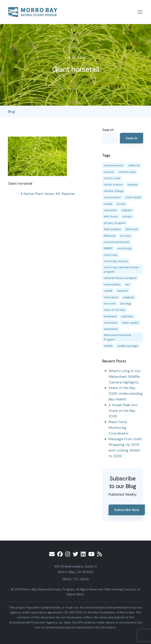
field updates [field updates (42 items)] (112, 229)
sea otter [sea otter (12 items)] (110, 303)
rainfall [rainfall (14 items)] (108, 291)
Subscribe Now (127, 510)
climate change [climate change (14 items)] (114, 191)
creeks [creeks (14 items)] (108, 204)
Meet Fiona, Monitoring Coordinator (119, 428)
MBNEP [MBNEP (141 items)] (108, 248)
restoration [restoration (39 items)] (111, 297)
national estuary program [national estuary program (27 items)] (120, 278)
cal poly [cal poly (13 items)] (109, 172)
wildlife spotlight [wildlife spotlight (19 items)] (128, 346)
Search (108, 130)
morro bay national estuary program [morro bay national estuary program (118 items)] (122, 269)
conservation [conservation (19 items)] (112, 197)
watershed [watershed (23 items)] (111, 329)
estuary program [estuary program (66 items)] (115, 223)
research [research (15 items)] (122, 291)
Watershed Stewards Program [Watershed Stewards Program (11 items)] (117, 337)
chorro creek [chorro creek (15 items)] (112, 178)
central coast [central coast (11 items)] (127, 172)
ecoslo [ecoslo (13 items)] (121, 204)
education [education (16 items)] (110, 210)
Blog (12, 112)
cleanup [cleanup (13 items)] (133, 184)
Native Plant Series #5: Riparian (48, 194)
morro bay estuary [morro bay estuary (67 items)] (116, 261)
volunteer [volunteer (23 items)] (127, 316)
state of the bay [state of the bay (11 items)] (114, 310)
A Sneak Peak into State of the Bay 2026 (123, 411)
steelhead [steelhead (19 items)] (110, 316)
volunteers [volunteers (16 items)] (111, 323)
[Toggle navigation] (140, 12)
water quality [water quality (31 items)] (130, 323)
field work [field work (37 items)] (132, 229)
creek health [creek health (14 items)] (133, 197)
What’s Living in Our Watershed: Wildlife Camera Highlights (125, 377)
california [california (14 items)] (134, 165)
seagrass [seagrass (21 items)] (129, 297)
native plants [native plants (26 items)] (112, 284)
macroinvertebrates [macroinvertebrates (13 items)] (117, 242)
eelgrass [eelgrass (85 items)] (127, 210)
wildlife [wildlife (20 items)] (108, 346)
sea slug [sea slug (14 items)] (126, 303)
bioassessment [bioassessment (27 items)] (114, 165)
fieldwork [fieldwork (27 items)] (110, 236)
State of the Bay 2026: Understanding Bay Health (126, 394)
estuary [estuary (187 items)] (127, 216)
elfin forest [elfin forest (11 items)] (111, 216)
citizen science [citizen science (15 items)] (113, 184)
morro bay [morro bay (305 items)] (111, 255)
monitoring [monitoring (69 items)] (124, 248)
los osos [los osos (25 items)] (126, 236)
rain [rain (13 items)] (127, 284)
